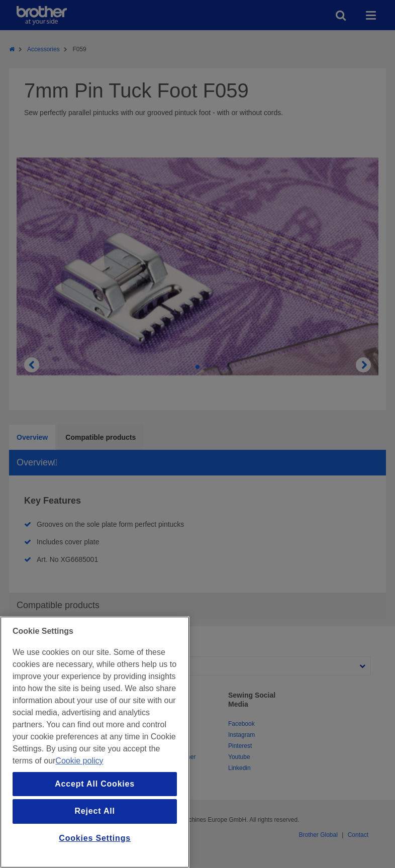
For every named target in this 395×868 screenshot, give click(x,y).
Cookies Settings (95, 838)
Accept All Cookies (95, 784)
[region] (95, 742)
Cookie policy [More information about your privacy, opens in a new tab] (79, 761)
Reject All (94, 811)
